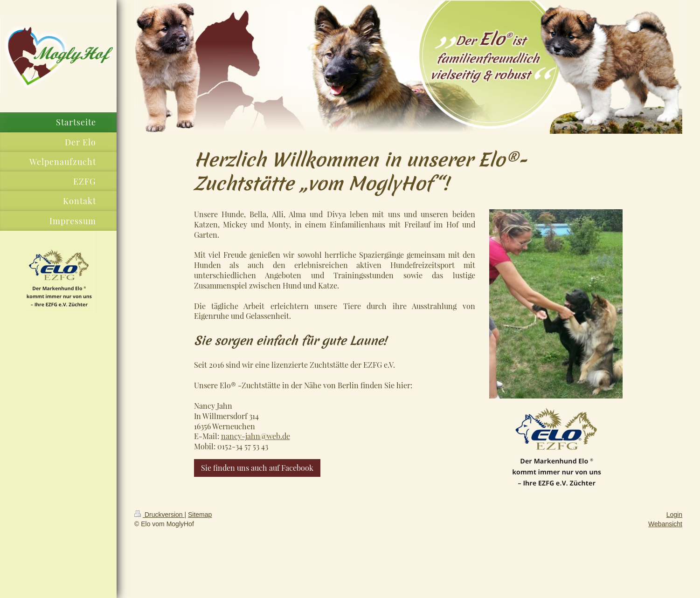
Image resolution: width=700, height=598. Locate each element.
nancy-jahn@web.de (256, 436)
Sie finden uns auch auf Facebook (257, 467)
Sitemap (200, 515)
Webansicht (665, 524)
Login (674, 515)
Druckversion (159, 515)
